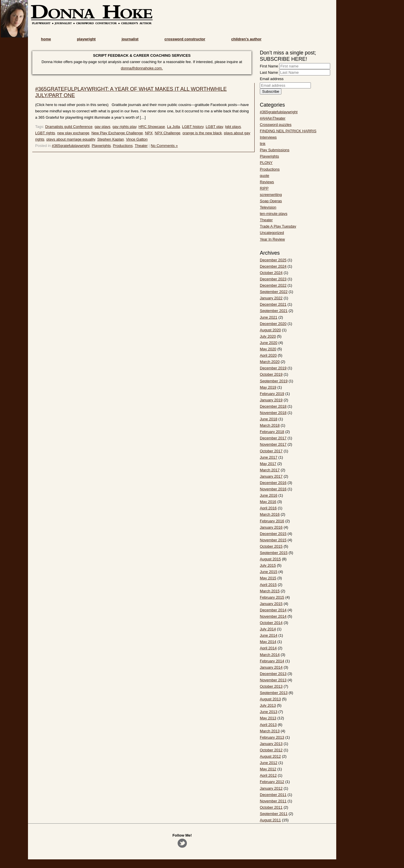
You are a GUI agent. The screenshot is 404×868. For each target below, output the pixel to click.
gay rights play (124, 127)
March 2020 (270, 362)
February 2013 (272, 737)
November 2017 (273, 444)
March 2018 (270, 425)
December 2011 (273, 795)
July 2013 (268, 705)
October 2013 (271, 686)
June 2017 (269, 457)
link (263, 144)
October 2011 (271, 807)
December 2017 (273, 438)
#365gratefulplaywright (71, 146)
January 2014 (271, 667)
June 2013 (269, 712)
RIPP (264, 188)
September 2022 (274, 292)
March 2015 (270, 591)
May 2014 (268, 642)
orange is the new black (202, 133)
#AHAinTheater (273, 118)
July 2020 (268, 336)
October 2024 (271, 273)
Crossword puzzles (276, 125)
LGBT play (214, 127)
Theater (141, 146)
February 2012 (272, 782)
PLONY (266, 163)
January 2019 (271, 400)
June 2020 (269, 343)
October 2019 (271, 374)
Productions (123, 146)
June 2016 (269, 495)
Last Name (269, 72)
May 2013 (268, 718)
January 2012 (271, 788)
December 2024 (273, 266)
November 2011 (273, 801)
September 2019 (274, 381)
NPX (149, 133)
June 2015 (269, 572)
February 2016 (272, 521)
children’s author (246, 39)
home (46, 39)
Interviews (268, 137)
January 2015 (271, 604)
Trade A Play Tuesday (278, 226)
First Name (269, 66)
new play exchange (73, 133)
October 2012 (271, 750)
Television (268, 207)
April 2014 (268, 648)
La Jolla (173, 127)
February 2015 (272, 597)
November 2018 (273, 413)
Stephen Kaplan (111, 139)
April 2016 (268, 508)
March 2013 (270, 731)
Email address (272, 79)
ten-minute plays (274, 214)
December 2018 (273, 406)
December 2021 (273, 304)
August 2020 (270, 330)
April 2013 (268, 725)
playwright (86, 39)
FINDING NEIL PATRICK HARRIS (288, 131)
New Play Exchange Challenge (117, 133)
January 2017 (271, 476)
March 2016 (270, 514)
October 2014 (271, 623)
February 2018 (272, 432)
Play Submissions (275, 150)
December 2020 (273, 324)
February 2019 (272, 394)
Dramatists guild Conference (69, 127)
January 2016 (271, 527)
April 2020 (268, 355)
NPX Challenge (168, 133)
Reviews (267, 182)
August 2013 (270, 699)
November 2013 (273, 680)
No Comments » (164, 146)
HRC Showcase (152, 127)
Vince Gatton (137, 139)
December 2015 (273, 534)
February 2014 (272, 661)
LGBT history (193, 127)
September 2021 (274, 311)
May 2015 (268, 578)
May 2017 (268, 464)
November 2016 (273, 489)
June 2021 (269, 317)
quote (265, 176)
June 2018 (269, 419)
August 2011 (270, 820)
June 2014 (269, 635)
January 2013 (271, 744)
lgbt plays (233, 127)
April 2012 (268, 775)
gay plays (103, 127)
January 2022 (271, 298)
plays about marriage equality (71, 139)
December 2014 (273, 610)
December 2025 (273, 260)
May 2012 (268, 769)
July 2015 (268, 565)
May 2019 (268, 387)
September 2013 (274, 693)
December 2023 (273, 279)
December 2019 (273, 368)
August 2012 (270, 756)
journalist (130, 39)
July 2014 (268, 629)
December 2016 (273, 483)
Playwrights (101, 146)
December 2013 (273, 674)
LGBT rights (45, 133)
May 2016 (268, 502)
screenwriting (271, 195)
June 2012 (269, 763)
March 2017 (270, 470)
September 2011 (274, 814)
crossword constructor (185, 39)
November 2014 (273, 616)
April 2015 (268, 585)
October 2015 (271, 546)
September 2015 (274, 553)
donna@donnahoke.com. (142, 68)
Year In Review (272, 239)
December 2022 (273, 285)
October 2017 (271, 451)
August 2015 (270, 559)
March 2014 (270, 655)
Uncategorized (272, 233)
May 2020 (268, 349)
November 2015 (273, 540)
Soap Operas (271, 201)
